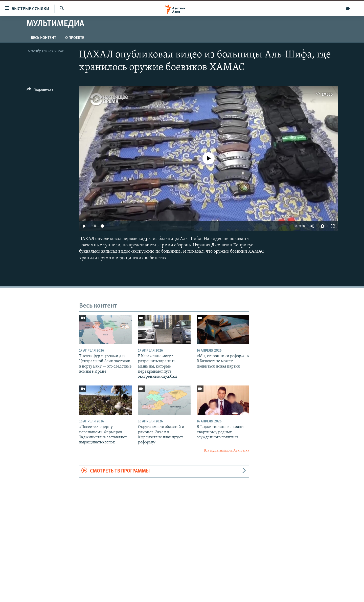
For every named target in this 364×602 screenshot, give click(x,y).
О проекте (75, 38)
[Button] (40, 91)
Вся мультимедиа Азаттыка (226, 451)
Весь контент (43, 38)
